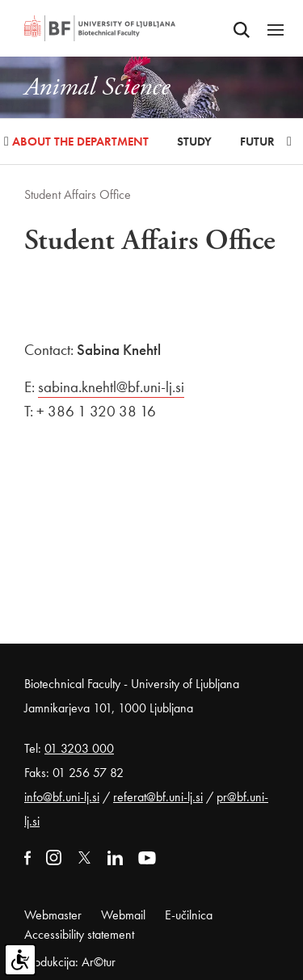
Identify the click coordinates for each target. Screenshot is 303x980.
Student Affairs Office (78, 194)
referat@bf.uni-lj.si (158, 797)
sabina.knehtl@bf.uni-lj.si (111, 387)
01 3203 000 (79, 748)
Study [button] (194, 142)
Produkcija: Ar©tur (70, 962)
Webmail (123, 915)
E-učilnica (189, 915)
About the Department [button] (80, 142)
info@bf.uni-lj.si (62, 797)
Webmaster (53, 915)
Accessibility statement (79, 934)
